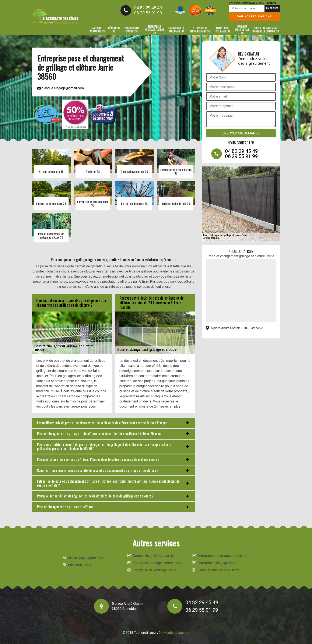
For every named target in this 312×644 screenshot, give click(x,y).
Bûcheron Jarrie (80, 565)
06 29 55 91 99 (148, 13)
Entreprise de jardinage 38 (176, 30)
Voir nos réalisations (254, 17)
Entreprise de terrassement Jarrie (222, 556)
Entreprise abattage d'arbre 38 (154, 30)
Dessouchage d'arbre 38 (132, 30)
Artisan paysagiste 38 (97, 30)
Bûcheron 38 (114, 30)
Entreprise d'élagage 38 (223, 30)
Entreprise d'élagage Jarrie (217, 563)
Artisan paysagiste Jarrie (87, 558)
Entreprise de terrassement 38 (200, 30)
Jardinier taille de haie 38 (242, 30)
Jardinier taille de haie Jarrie (218, 570)
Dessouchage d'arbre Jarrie (153, 556)
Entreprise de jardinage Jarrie (155, 570)
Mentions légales (176, 633)
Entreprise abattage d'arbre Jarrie (157, 563)
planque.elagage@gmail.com (61, 88)
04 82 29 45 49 (148, 8)
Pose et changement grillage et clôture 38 (266, 30)
